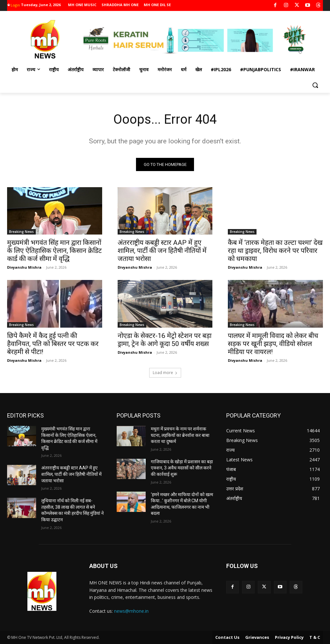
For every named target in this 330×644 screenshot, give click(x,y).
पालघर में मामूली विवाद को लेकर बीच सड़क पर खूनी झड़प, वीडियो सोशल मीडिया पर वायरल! (273, 344)
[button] (315, 85)
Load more (165, 373)
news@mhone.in (131, 611)
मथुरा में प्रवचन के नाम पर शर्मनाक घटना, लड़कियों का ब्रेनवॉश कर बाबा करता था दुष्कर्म (180, 435)
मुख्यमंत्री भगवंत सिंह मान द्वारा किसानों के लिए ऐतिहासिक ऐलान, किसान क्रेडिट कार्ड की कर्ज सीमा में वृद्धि (54, 251)
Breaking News (21, 232)
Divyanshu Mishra (24, 268)
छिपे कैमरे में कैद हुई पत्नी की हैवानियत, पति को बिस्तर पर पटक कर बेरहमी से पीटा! (53, 344)
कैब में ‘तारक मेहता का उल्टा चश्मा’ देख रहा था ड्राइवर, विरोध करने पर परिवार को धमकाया (275, 251)
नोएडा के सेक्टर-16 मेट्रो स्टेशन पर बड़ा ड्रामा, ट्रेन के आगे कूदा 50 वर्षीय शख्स (165, 340)
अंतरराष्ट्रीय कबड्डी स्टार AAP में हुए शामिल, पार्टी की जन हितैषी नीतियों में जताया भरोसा (162, 251)
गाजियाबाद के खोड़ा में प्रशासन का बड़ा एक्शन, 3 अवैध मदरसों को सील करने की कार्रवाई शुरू (182, 468)
